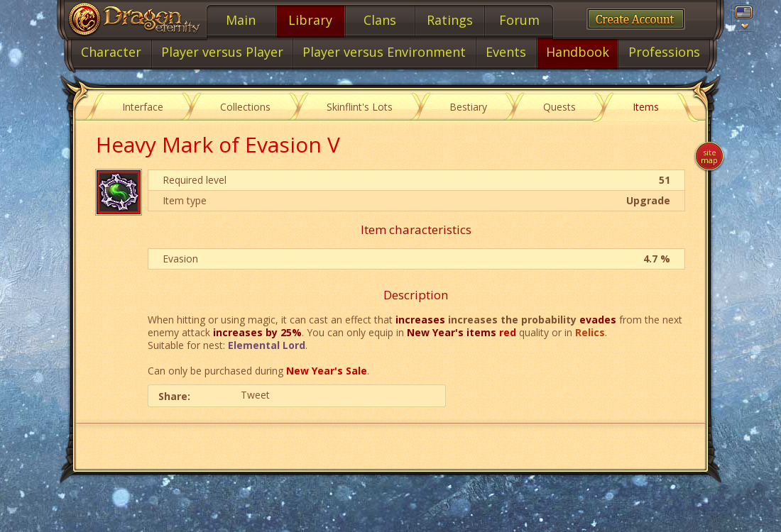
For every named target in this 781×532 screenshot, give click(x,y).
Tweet (255, 395)
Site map (709, 156)
